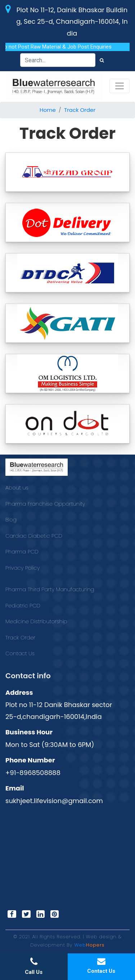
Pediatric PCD (23, 605)
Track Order (80, 110)
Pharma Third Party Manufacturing (50, 589)
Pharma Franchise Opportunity (45, 504)
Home (48, 110)
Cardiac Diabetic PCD (34, 536)
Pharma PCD (22, 551)
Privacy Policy (22, 568)
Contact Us (20, 653)
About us (17, 487)
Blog (11, 519)
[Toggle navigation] (120, 86)
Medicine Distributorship (36, 621)
